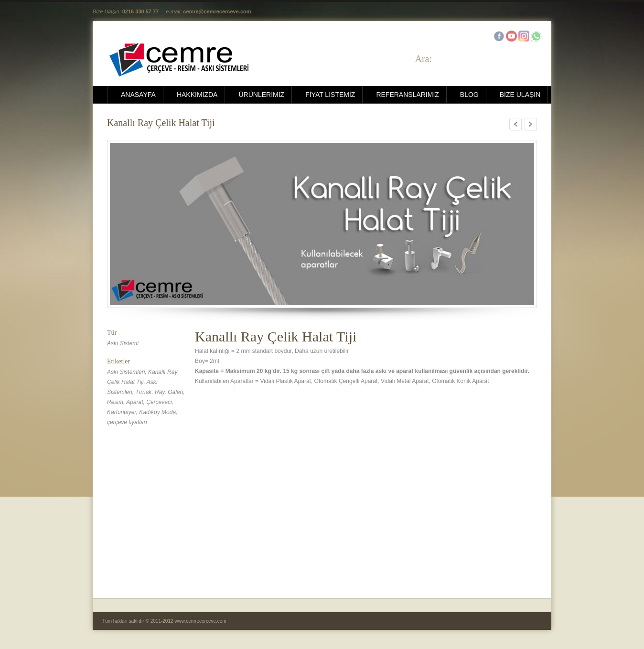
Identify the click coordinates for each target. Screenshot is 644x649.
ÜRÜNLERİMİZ (261, 95)
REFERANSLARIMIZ (407, 95)
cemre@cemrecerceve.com (217, 11)
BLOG (469, 95)
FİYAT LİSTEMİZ (330, 95)
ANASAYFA (138, 95)
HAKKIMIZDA (197, 95)
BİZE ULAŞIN (520, 95)
